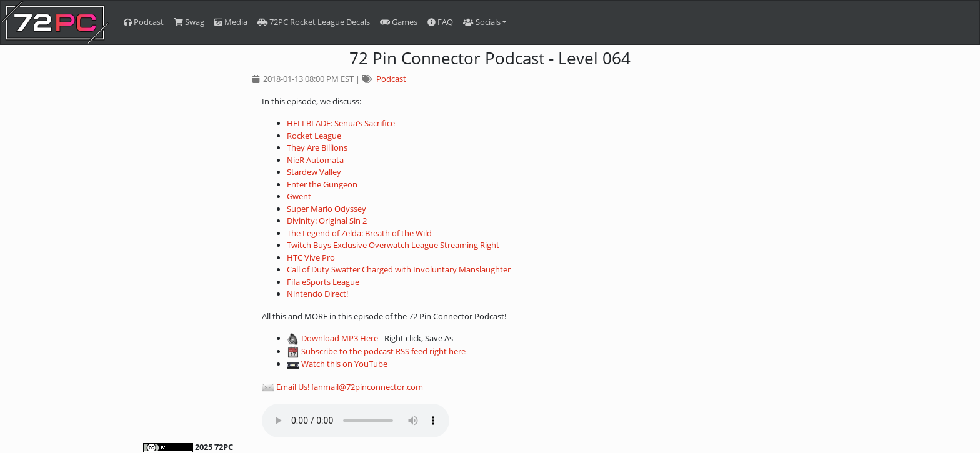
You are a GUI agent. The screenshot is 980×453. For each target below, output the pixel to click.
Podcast (144, 22)
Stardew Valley (314, 172)
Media (231, 22)
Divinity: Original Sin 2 (327, 221)
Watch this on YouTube (344, 364)
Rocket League (314, 136)
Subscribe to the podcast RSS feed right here (383, 351)
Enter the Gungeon (322, 184)
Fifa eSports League (323, 282)
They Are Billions (317, 147)
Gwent (299, 196)
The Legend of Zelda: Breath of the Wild (359, 233)
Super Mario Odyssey (327, 209)
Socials (482, 22)
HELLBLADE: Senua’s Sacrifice (341, 123)
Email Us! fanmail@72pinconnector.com (350, 387)
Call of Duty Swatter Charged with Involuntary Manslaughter (399, 269)
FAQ (440, 22)
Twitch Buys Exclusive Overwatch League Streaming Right (393, 245)
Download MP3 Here (340, 338)
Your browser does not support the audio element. (356, 421)
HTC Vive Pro (311, 257)
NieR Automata (315, 160)
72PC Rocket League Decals (314, 22)
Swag (189, 22)
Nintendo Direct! (317, 294)
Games (399, 22)
